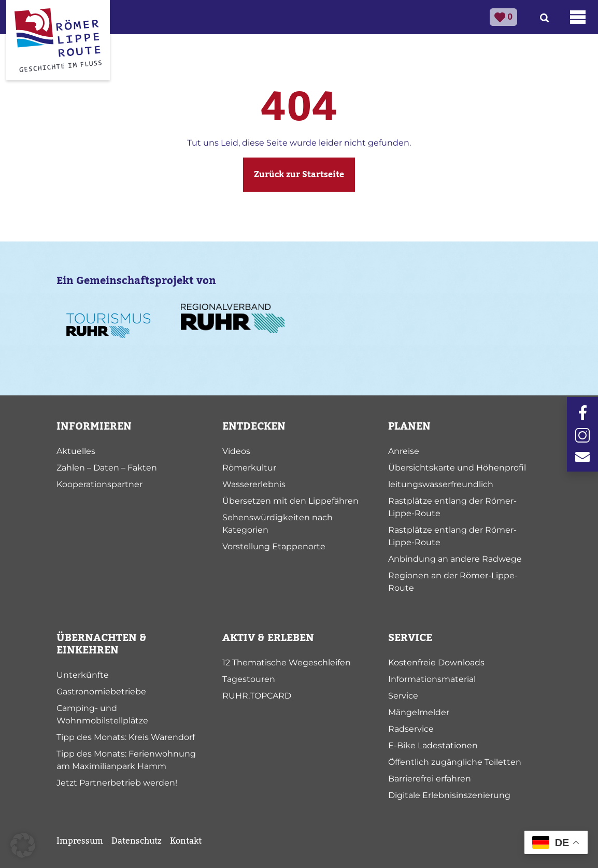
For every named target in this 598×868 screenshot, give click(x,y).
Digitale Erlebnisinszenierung (449, 795)
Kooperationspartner (99, 484)
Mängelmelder (419, 712)
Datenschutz (137, 841)
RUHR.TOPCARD (257, 696)
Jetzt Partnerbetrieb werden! (117, 783)
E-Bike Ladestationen (433, 745)
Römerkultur (249, 468)
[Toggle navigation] (578, 17)
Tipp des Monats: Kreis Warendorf (126, 737)
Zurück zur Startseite (299, 175)
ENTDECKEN (254, 426)
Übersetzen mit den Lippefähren (290, 501)
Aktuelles (76, 451)
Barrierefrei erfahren (430, 779)
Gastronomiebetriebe (101, 692)
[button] (23, 845)
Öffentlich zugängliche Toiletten (455, 762)
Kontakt (186, 841)
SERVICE (410, 638)
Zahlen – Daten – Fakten (107, 468)
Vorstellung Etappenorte (274, 546)
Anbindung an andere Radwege (455, 559)
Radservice (411, 729)
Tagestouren (249, 679)
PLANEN (409, 426)
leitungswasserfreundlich (441, 484)
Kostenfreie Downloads (436, 663)
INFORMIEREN (94, 426)
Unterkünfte (83, 675)
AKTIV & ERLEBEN (268, 638)
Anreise (404, 451)
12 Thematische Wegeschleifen (287, 663)
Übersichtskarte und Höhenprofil (457, 468)
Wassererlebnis (254, 484)
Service (403, 696)
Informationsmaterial (432, 679)
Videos (236, 451)
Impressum (80, 841)
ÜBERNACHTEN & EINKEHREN (102, 644)
